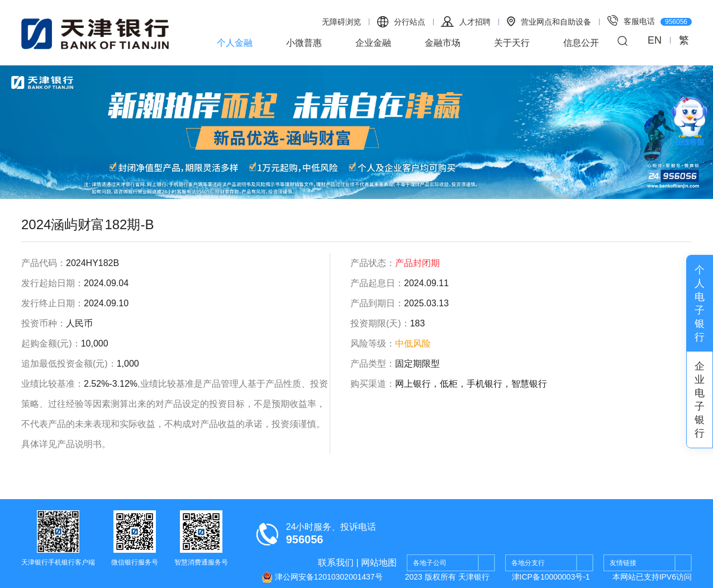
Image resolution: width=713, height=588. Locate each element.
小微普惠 (304, 43)
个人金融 (235, 43)
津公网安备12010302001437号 (322, 577)
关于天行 (512, 43)
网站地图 (379, 563)
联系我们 (336, 563)
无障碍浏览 (341, 22)
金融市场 (443, 43)
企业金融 (373, 43)
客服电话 (650, 20)
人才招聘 (466, 22)
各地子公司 (454, 563)
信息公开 (581, 43)
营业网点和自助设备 (549, 21)
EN (655, 40)
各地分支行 (552, 563)
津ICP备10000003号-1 (551, 577)
